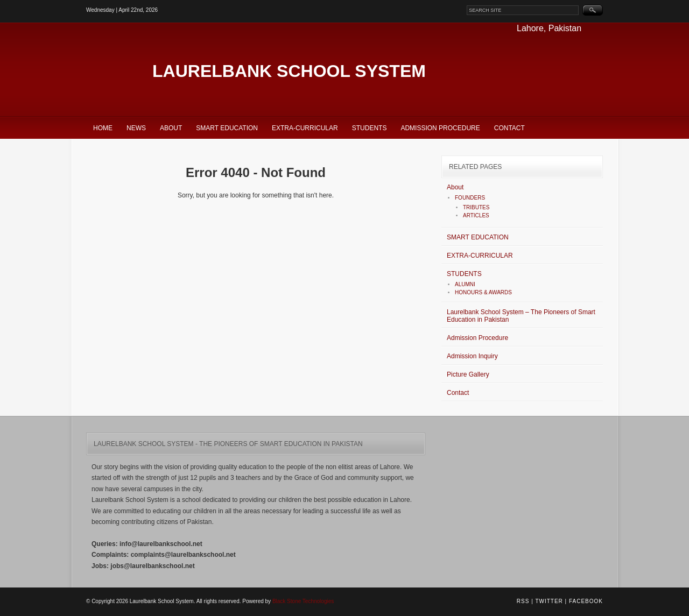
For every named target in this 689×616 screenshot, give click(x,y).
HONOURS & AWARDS (483, 292)
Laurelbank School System (289, 71)
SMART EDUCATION (227, 128)
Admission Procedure (440, 128)
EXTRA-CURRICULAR (305, 128)
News (136, 128)
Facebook (586, 601)
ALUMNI (465, 284)
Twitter (549, 601)
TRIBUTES (476, 207)
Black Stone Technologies (303, 601)
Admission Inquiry (472, 356)
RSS (523, 601)
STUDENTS (370, 128)
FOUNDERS (470, 198)
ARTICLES (476, 215)
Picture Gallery (468, 374)
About (171, 128)
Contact (509, 128)
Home (103, 128)
